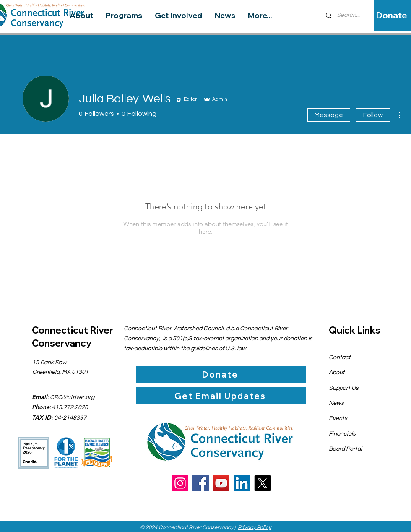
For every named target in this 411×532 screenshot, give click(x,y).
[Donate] (391, 16)
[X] (262, 483)
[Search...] (354, 16)
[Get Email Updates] (221, 396)
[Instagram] (180, 483)
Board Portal (345, 449)
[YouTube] (221, 483)
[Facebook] (201, 483)
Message (329, 115)
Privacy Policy (254, 527)
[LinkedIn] (242, 483)
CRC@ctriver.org (72, 397)
